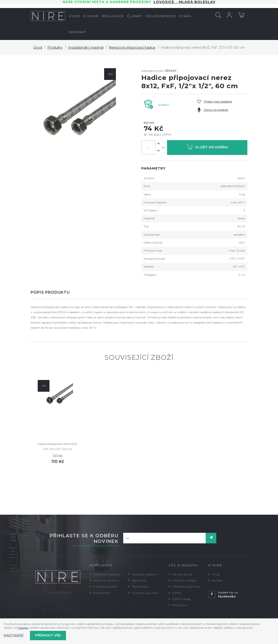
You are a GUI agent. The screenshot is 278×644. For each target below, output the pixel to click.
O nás (216, 574)
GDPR (176, 593)
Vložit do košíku (207, 148)
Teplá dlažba (140, 587)
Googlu (23, 628)
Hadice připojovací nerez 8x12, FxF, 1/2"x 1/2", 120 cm (58, 446)
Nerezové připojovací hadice (132, 47)
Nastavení (14, 635)
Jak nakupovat (182, 574)
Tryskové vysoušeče (145, 593)
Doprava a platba (184, 580)
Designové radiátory (107, 574)
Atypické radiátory (144, 574)
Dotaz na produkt (216, 110)
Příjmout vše (48, 635)
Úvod (38, 47)
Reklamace (180, 605)
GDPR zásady (182, 599)
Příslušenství (102, 593)
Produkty (55, 47)
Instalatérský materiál (86, 47)
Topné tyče (139, 580)
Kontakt (217, 580)
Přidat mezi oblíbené (218, 101)
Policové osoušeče (105, 587)
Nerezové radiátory (106, 580)
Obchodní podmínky (186, 587)
